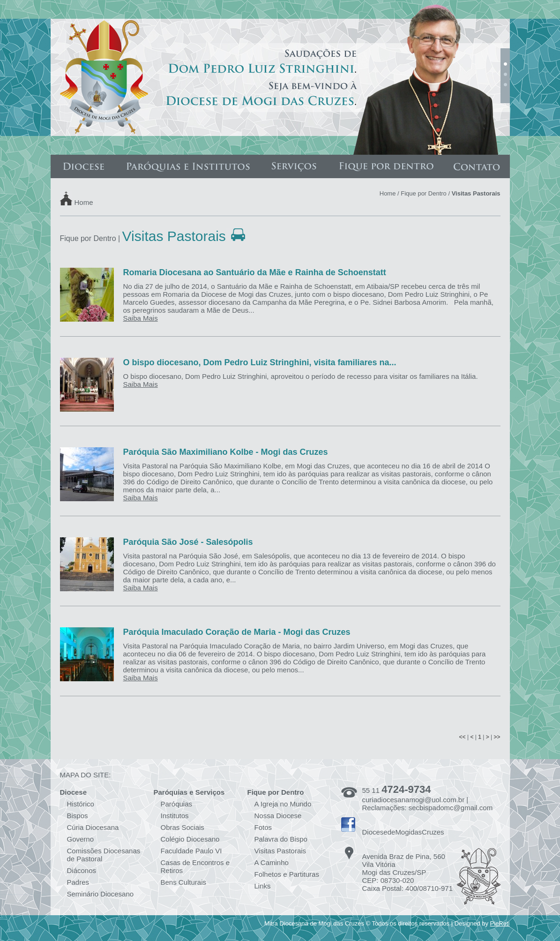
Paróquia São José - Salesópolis (188, 542)
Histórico (81, 804)
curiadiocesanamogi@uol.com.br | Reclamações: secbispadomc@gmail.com (428, 804)
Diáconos (82, 870)
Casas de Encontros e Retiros (195, 866)
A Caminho (272, 862)
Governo (81, 839)
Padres (78, 882)
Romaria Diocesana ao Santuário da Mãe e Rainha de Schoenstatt (255, 272)
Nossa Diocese (278, 816)
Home (84, 202)
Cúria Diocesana (93, 827)
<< (463, 737)
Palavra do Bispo (281, 839)
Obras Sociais (183, 827)
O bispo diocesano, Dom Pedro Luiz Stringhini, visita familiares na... (260, 362)
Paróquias (177, 804)
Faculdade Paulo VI (191, 851)
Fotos (263, 827)
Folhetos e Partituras (287, 874)
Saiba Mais (141, 318)
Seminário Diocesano (101, 894)
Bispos (78, 816)
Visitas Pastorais (280, 851)
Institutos (175, 816)
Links (263, 886)
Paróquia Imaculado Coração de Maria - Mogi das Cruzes (237, 632)
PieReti (500, 923)
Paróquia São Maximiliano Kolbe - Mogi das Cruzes (226, 452)
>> (497, 737)
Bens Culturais (184, 882)
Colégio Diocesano (190, 839)
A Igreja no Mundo (283, 804)
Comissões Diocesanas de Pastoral (104, 855)
